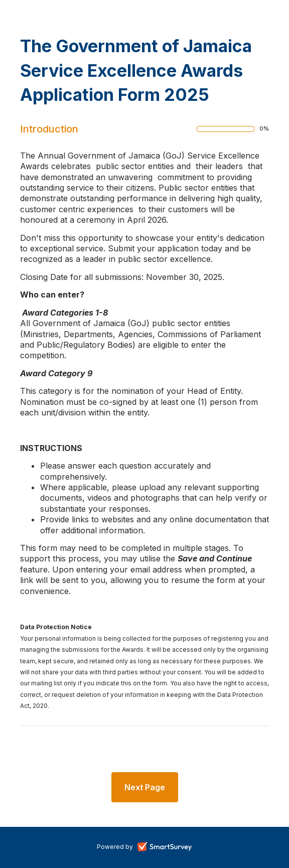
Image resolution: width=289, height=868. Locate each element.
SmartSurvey (176, 847)
